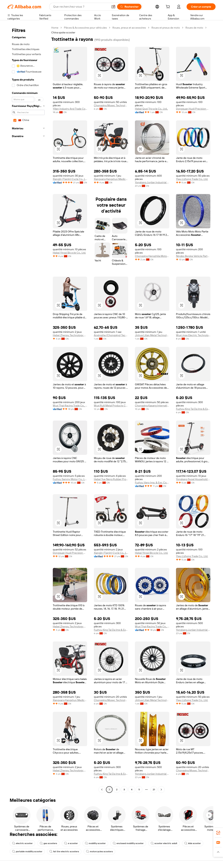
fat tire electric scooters (64, 851)
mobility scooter (95, 843)
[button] (113, 7)
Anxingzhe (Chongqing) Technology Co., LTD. (111, 335)
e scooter (71, 843)
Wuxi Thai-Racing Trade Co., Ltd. (70, 406)
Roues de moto (194, 28)
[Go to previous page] (102, 790)
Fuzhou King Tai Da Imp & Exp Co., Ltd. (193, 409)
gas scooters (48, 843)
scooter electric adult (164, 843)
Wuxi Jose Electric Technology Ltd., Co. (193, 335)
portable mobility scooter (27, 851)
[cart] (169, 7)
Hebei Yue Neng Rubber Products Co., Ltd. (111, 479)
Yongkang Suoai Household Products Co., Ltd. (193, 479)
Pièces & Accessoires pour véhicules (85, 28)
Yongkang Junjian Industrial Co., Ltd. (152, 182)
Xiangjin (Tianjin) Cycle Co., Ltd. (70, 179)
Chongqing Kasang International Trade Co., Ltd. (152, 406)
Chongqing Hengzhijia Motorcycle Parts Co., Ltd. (152, 256)
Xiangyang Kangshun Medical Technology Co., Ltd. (111, 179)
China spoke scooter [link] (63, 32)
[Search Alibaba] (81, 7)
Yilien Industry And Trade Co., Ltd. (70, 109)
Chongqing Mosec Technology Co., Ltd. (111, 105)
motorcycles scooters (99, 851)
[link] (218, 833)
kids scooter (193, 843)
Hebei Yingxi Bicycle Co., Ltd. (69, 253)
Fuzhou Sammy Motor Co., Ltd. (70, 479)
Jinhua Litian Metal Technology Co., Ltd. (152, 335)
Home (55, 28)
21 (154, 790)
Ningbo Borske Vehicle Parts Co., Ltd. (193, 256)
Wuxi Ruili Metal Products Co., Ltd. (111, 406)
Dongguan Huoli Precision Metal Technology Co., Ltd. (193, 109)
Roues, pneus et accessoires (129, 28)
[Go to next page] (161, 790)
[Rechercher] (129, 7)
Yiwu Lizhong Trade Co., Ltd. (192, 179)
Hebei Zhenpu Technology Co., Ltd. (70, 335)
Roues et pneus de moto (166, 28)
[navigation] (28, 409)
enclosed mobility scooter (128, 843)
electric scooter (22, 843)
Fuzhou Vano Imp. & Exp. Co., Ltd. (152, 483)
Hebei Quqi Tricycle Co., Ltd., (151, 109)
